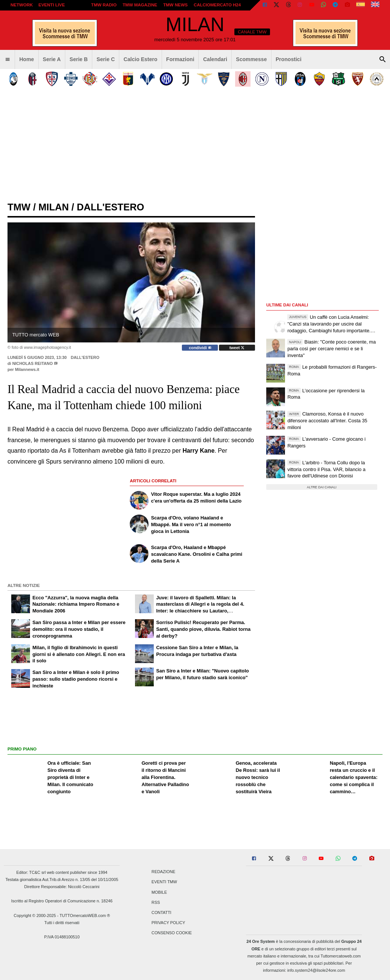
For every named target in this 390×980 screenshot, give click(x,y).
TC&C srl (37, 872)
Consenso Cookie (172, 933)
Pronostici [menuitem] (289, 59)
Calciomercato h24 (217, 5)
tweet (237, 348)
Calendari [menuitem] (215, 59)
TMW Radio (104, 5)
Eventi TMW (164, 882)
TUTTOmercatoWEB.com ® (85, 915)
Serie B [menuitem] (79, 59)
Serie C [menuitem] (106, 59)
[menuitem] (7, 60)
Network (22, 5)
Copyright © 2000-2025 (35, 915)
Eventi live (51, 5)
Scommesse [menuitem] (251, 59)
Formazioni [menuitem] (180, 59)
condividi (200, 348)
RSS (156, 902)
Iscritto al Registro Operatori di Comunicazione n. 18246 (62, 901)
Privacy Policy (168, 923)
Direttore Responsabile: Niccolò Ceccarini (62, 887)
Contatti (161, 912)
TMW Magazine (140, 5)
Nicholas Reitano (33, 363)
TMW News (175, 5)
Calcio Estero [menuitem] (141, 59)
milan (53, 207)
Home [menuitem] (26, 59)
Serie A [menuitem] (52, 59)
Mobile (159, 892)
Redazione (163, 872)
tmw (19, 207)
